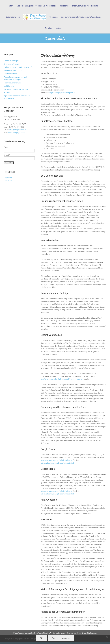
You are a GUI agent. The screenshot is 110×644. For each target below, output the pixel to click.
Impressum (8, 178)
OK (41, 638)
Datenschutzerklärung (61, 638)
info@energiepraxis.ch (18, 130)
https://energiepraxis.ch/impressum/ (63, 93)
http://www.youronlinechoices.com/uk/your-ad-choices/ (61, 379)
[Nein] (107, 637)
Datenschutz (9, 180)
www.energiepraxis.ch (17, 133)
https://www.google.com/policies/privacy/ (56, 460)
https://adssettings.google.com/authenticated (57, 463)
